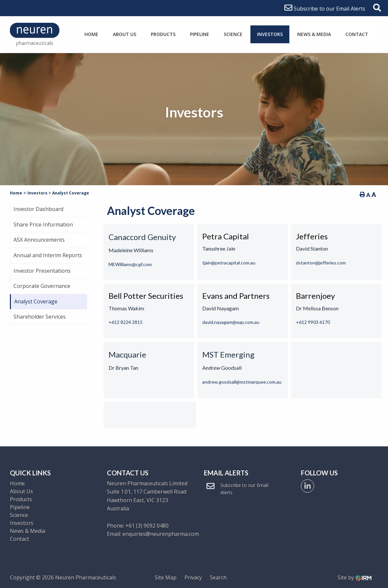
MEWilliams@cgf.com (130, 264)
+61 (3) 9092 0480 (147, 526)
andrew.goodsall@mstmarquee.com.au (242, 382)
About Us (125, 34)
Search (218, 577)
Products (163, 34)
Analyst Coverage (36, 301)
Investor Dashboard (38, 209)
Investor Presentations (42, 271)
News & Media (314, 34)
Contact (357, 34)
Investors (270, 34)
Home (91, 34)
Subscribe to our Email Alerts (325, 9)
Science (233, 34)
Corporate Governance (42, 286)
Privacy (193, 577)
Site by (355, 577)
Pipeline (200, 34)
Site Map (166, 577)
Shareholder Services (40, 317)
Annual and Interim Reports (48, 255)
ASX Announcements (39, 240)
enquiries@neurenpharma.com (161, 534)
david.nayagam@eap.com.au (231, 322)
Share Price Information (43, 225)
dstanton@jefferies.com (321, 263)
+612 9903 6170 (313, 322)
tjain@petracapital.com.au (229, 263)
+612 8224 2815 (126, 322)
